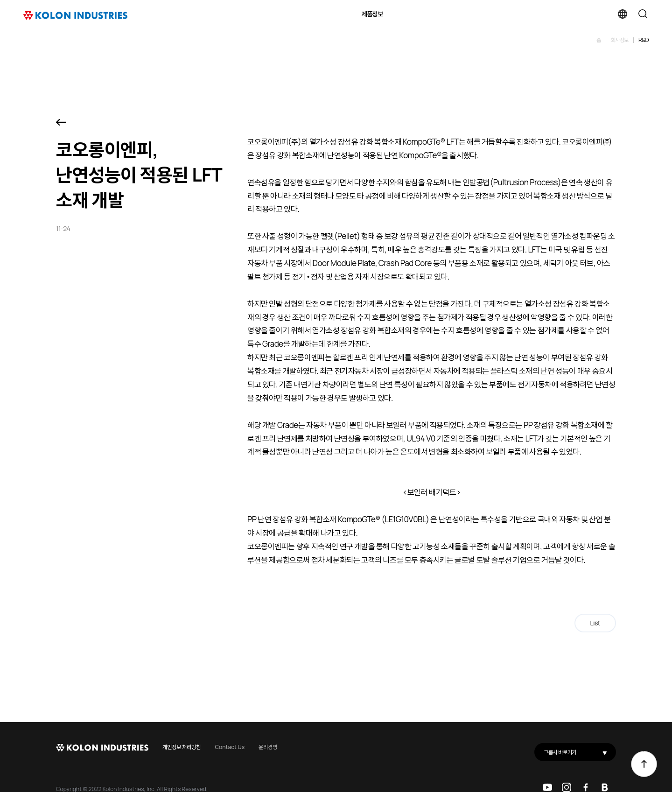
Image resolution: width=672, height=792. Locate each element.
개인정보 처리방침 (182, 747)
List (595, 623)
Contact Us (230, 747)
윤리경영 (268, 747)
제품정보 (372, 14)
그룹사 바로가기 (580, 752)
